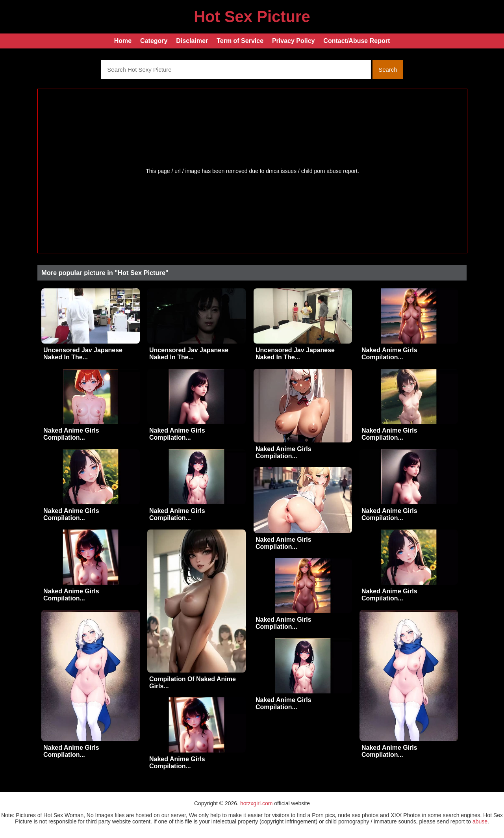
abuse (480, 821)
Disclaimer (192, 41)
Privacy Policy (294, 41)
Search (388, 70)
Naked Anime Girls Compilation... (389, 354)
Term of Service (240, 41)
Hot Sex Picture (252, 17)
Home (123, 41)
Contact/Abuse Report (357, 41)
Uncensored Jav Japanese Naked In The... (83, 354)
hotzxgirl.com (256, 803)
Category (154, 41)
